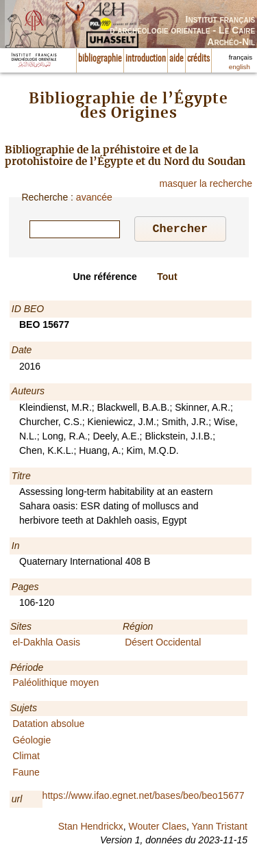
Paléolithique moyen (56, 685)
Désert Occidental (163, 644)
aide (176, 59)
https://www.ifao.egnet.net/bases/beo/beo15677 (144, 797)
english (240, 67)
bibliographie (100, 59)
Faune (26, 774)
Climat (26, 758)
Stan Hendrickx (91, 828)
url (17, 801)
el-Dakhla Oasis (46, 644)
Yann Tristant (220, 828)
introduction (146, 59)
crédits (198, 59)
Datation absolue (48, 726)
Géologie (32, 742)
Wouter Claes (157, 828)
